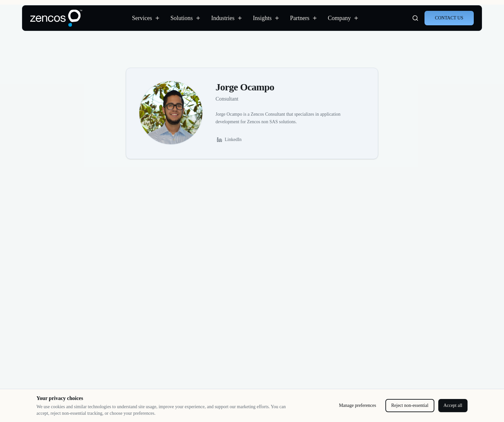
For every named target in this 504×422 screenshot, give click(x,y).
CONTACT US (449, 18)
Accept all (453, 405)
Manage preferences (358, 405)
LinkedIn (229, 140)
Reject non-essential (410, 405)
